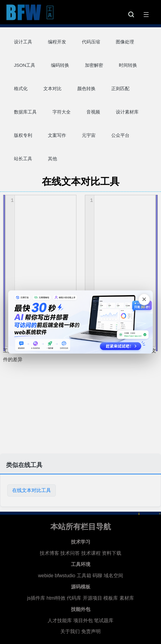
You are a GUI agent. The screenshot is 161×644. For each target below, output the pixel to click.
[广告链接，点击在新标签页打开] (81, 322)
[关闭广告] (144, 300)
